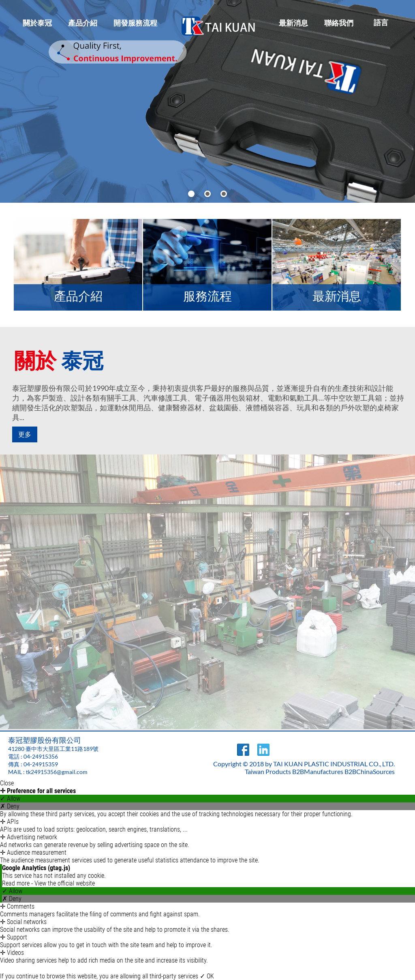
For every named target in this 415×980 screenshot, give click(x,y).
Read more (17, 883)
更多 (24, 434)
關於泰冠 (37, 23)
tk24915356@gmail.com (57, 772)
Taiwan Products (268, 771)
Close (7, 783)
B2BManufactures (318, 771)
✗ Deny (10, 806)
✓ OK (207, 976)
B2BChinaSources (370, 771)
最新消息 (293, 23)
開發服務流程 (135, 23)
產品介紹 (83, 23)
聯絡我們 (339, 23)
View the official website (65, 883)
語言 (381, 22)
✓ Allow (10, 799)
